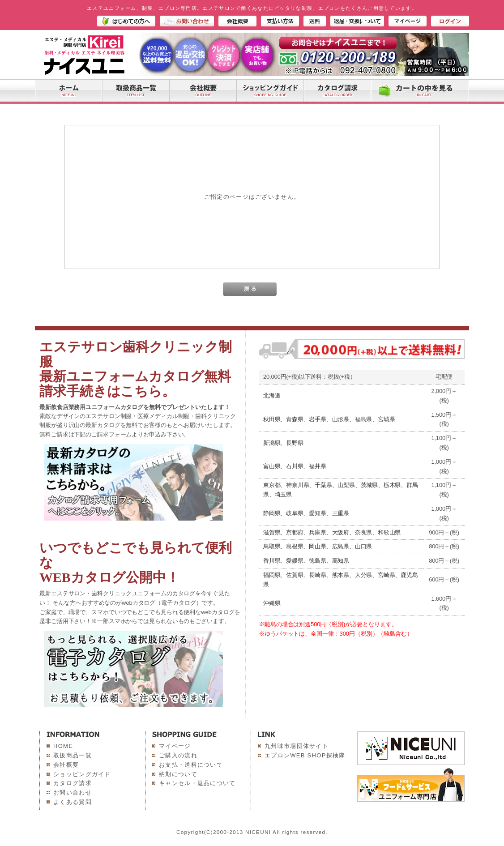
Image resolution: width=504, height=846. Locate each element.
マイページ (175, 746)
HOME (63, 746)
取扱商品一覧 (73, 755)
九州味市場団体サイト (297, 746)
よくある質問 (73, 802)
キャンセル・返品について (197, 783)
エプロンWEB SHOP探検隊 (305, 755)
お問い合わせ (73, 793)
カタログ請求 (73, 783)
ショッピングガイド (82, 774)
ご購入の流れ (178, 755)
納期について (178, 774)
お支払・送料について (191, 765)
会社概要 (66, 765)
